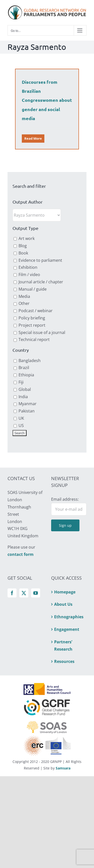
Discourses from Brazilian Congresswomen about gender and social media (47, 100)
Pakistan (24, 411)
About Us (63, 604)
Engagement (67, 629)
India (21, 397)
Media (22, 296)
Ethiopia (24, 375)
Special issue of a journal (39, 332)
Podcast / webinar (33, 311)
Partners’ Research (63, 645)
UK (19, 418)
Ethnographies (69, 617)
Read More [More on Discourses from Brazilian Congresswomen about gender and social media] (33, 138)
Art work (24, 238)
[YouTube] (36, 593)
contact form (21, 554)
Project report (29, 325)
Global (22, 389)
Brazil (21, 368)
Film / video (27, 275)
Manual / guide (30, 289)
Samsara (63, 768)
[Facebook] (12, 593)
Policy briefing (29, 318)
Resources (64, 661)
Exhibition (25, 267)
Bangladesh (27, 361)
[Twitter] (24, 593)
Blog (20, 246)
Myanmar (25, 404)
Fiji (19, 382)
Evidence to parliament (38, 260)
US (19, 425)
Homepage (65, 592)
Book (21, 253)
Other (22, 303)
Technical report (32, 339)
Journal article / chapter (38, 282)
